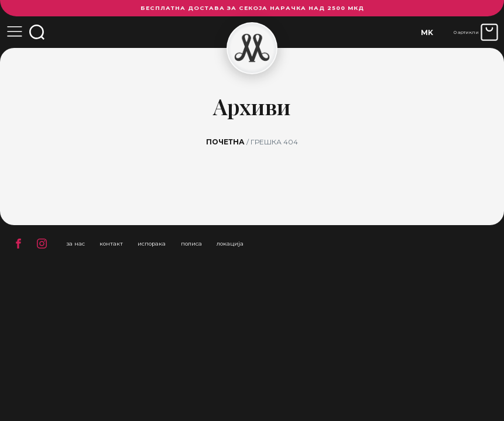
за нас (76, 244)
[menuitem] (427, 32)
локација (230, 244)
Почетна (225, 142)
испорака (152, 244)
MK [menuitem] (427, 32)
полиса (191, 244)
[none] (427, 32)
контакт (111, 244)
